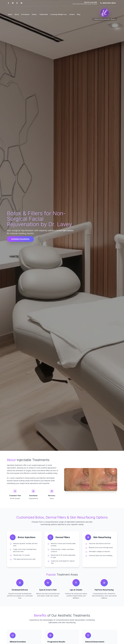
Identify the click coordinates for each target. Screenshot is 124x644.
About (17, 14)
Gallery (34, 14)
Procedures (25, 14)
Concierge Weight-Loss (59, 14)
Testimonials (44, 14)
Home (10, 14)
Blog (79, 14)
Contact (72, 14)
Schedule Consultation (20, 239)
